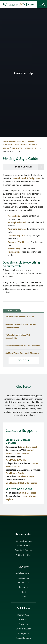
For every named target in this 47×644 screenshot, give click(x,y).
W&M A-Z (23, 620)
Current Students (24, 541)
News (23, 597)
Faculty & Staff (24, 546)
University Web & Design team (26, 178)
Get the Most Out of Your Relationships (23, 346)
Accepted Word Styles (18, 242)
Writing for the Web (17, 222)
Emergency (23, 633)
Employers (24, 624)
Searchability (14, 249)
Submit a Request (29, 447)
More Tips (23, 360)
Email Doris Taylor (26, 476)
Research (24, 587)
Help (37, 148)
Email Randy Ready (15, 473)
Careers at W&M (23, 629)
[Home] (18, 5)
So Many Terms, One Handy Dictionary (22, 353)
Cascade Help (24, 73)
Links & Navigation (17, 235)
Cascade (29, 148)
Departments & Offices (13, 142)
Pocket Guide (14, 252)
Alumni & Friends (24, 555)
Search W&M (23, 615)
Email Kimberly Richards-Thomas (21, 483)
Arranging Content (17, 229)
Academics (24, 578)
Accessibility (14, 216)
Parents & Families (23, 550)
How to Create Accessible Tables (20, 317)
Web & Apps (17, 148)
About (24, 592)
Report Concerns (23, 638)
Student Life (24, 583)
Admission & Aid (24, 573)
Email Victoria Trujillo (16, 460)
